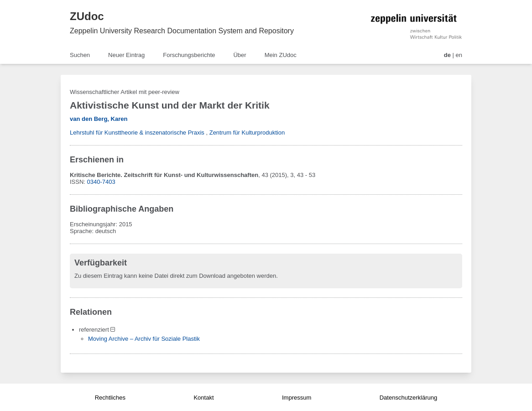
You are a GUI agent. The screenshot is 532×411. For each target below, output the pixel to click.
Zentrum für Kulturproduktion (247, 133)
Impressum (297, 398)
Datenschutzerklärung (408, 398)
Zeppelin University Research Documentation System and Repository (182, 31)
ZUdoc (87, 16)
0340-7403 (101, 182)
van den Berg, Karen (99, 119)
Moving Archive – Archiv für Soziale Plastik (144, 339)
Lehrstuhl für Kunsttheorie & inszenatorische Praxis (137, 133)
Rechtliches (110, 398)
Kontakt (203, 398)
